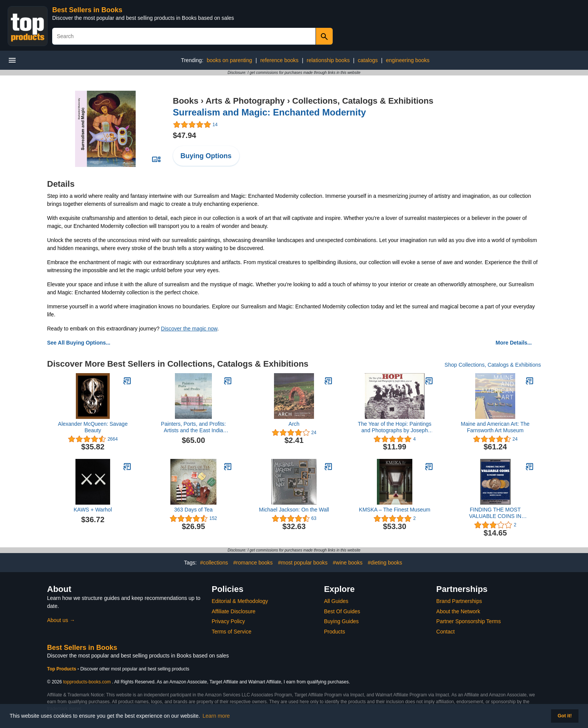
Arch (294, 424)
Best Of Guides (342, 611)
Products (334, 632)
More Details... (514, 343)
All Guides (336, 601)
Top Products (62, 669)
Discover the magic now (189, 329)
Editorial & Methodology (240, 601)
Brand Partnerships (459, 601)
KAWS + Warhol (93, 510)
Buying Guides (341, 621)
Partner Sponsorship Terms (469, 621)
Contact (445, 632)
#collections (214, 563)
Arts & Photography (245, 101)
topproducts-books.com (87, 682)
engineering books (408, 60)
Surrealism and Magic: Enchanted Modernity (270, 112)
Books (186, 101)
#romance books (253, 563)
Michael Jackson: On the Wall (294, 510)
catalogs (368, 60)
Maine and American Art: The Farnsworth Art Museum (495, 427)
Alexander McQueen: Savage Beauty (93, 427)
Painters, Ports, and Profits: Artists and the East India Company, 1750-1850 (193, 427)
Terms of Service (232, 632)
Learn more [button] (216, 716)
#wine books (348, 563)
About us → (61, 620)
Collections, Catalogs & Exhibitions (363, 101)
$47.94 (185, 135)
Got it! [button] (565, 716)
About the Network (458, 611)
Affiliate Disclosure (234, 611)
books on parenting (229, 60)
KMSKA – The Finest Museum (395, 510)
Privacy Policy (228, 621)
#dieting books (385, 563)
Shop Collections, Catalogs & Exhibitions (493, 365)
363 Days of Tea (193, 510)
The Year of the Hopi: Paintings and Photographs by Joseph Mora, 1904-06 (395, 427)
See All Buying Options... (79, 343)
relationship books (328, 60)
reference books (279, 60)
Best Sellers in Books (87, 10)
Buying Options (206, 156)
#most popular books (303, 563)
